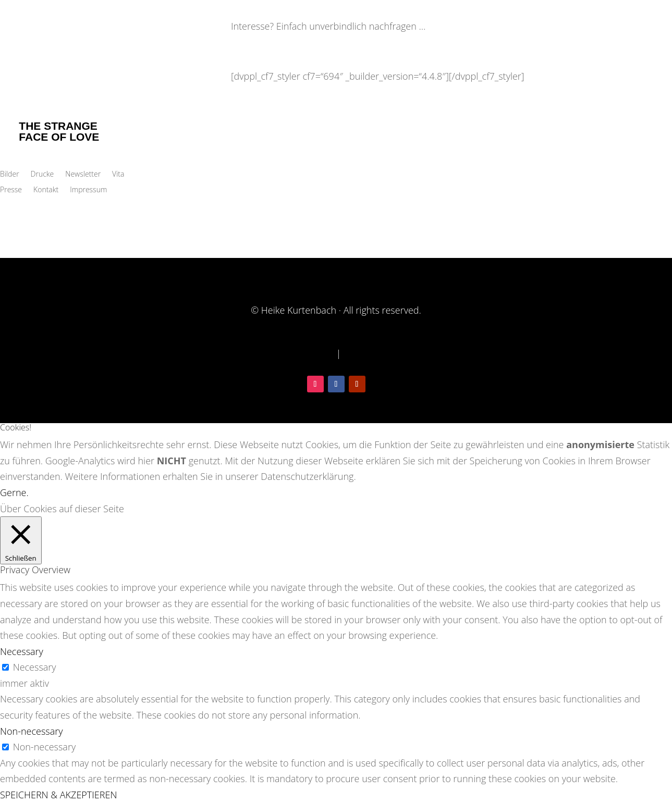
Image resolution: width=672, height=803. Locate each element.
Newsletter (83, 175)
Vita (118, 175)
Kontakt (46, 190)
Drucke (42, 175)
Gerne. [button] (14, 492)
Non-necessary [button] (31, 731)
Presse (11, 190)
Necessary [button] (22, 651)
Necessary (35, 667)
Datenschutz (307, 353)
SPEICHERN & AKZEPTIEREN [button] (58, 795)
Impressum (88, 190)
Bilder (10, 175)
